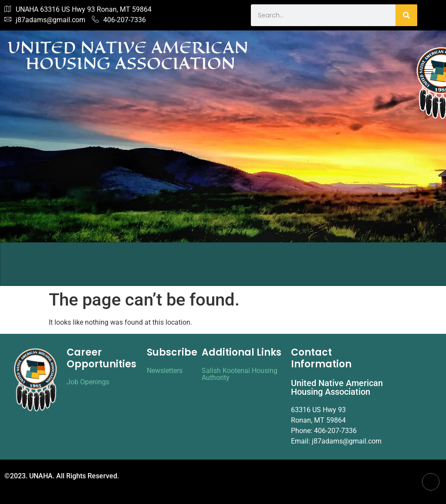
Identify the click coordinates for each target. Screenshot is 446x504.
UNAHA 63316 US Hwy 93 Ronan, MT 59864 (78, 10)
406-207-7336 (119, 20)
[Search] (406, 15)
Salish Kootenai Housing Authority (240, 374)
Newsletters (165, 371)
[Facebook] (431, 482)
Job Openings (88, 382)
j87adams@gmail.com (45, 20)
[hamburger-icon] (427, 72)
